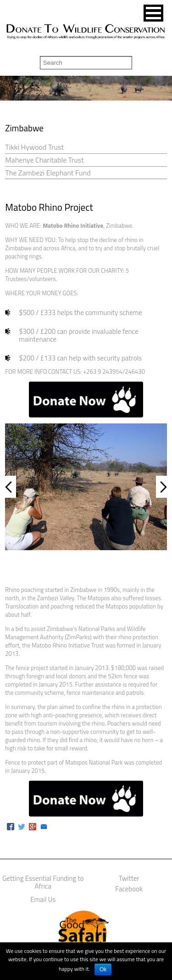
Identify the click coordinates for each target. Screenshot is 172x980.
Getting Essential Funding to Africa (43, 882)
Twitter (129, 878)
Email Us (43, 899)
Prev (11, 487)
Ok (103, 969)
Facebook (129, 889)
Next (161, 487)
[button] (153, 13)
